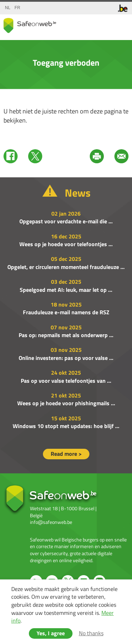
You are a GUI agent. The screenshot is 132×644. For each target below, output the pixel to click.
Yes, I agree (51, 633)
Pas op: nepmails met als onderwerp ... (66, 335)
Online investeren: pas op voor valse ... (66, 358)
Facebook (11, 156)
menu (121, 24)
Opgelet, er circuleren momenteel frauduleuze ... (66, 267)
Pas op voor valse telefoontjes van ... (66, 381)
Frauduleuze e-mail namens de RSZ (66, 312)
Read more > (66, 454)
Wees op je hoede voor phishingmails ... (66, 403)
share (93, 24)
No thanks (91, 633)
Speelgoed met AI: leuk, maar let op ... (66, 290)
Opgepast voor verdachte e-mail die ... (66, 221)
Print (97, 156)
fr (17, 8)
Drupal (30, 25)
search (107, 24)
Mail (121, 156)
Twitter (35, 156)
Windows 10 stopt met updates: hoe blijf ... (66, 426)
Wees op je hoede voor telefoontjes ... (66, 244)
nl (8, 8)
